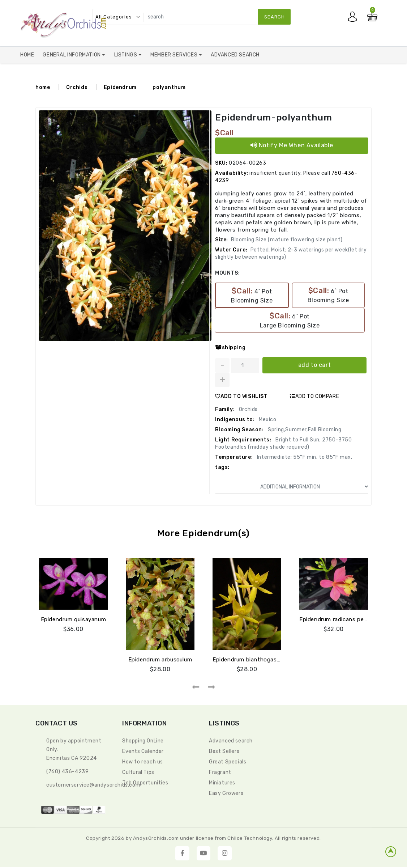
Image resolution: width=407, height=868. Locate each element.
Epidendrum (120, 87)
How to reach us (143, 762)
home (43, 87)
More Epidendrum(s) (203, 533)
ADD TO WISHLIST (241, 396)
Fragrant (220, 772)
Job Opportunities (145, 783)
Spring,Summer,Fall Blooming (304, 430)
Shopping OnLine (143, 741)
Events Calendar (143, 751)
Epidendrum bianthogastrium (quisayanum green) (279, 660)
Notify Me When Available (292, 145)
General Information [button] (72, 55)
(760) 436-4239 (67, 772)
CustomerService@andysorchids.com (93, 785)
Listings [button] (126, 55)
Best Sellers (224, 751)
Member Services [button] (175, 55)
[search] (216, 17)
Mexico (267, 420)
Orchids (77, 87)
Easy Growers (226, 793)
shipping (230, 348)
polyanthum (169, 87)
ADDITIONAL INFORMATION (314, 487)
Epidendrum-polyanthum (276, 117)
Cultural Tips (138, 772)
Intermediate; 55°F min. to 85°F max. (304, 457)
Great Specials (228, 762)
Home (27, 55)
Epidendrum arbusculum (160, 660)
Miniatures (222, 783)
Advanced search (231, 741)
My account (354, 18)
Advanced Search (235, 55)
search (275, 17)
